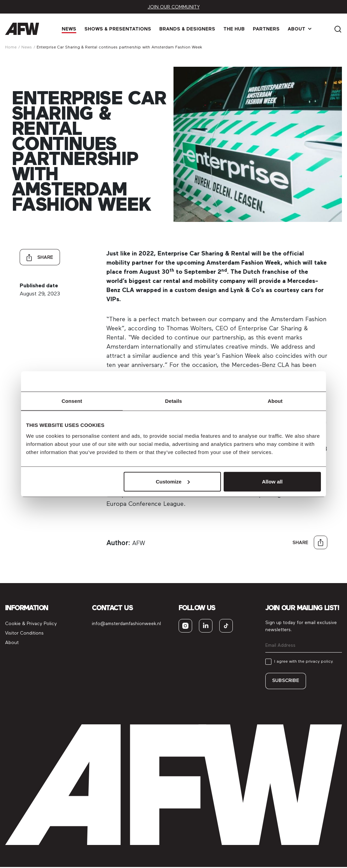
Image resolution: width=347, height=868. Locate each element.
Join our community (174, 7)
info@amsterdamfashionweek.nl (126, 624)
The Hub (236, 29)
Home (11, 47)
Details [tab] (173, 401)
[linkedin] (206, 626)
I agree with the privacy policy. (304, 662)
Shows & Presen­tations (119, 29)
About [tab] (275, 401)
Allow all (272, 481)
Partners (268, 29)
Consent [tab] (72, 401)
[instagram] (185, 626)
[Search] (338, 29)
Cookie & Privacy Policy (31, 624)
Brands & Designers (189, 29)
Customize (173, 481)
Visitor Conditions (24, 633)
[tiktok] (226, 626)
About (298, 29)
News (71, 29)
